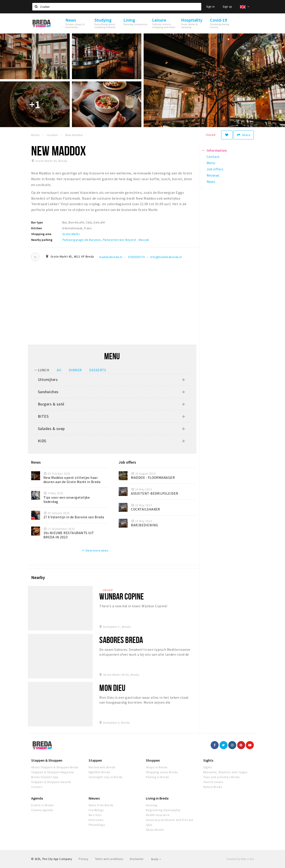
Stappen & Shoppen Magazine (53, 772)
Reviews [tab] (213, 175)
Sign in (211, 7)
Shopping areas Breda (162, 772)
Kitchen (37, 228)
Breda (156, 859)
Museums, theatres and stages (225, 772)
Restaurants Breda (102, 767)
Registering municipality (163, 810)
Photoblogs (97, 825)
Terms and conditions (109, 859)
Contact (37, 787)
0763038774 (136, 257)
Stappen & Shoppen (47, 760)
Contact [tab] (213, 157)
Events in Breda (42, 805)
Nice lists (95, 815)
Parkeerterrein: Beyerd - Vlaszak (126, 240)
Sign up (227, 7)
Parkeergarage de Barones (82, 240)
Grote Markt (71, 234)
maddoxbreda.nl (111, 257)
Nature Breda (213, 787)
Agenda (37, 798)
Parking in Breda (157, 777)
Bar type (37, 222)
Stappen (95, 760)
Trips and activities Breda (221, 777)
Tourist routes (213, 782)
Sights (208, 760)
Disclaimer (137, 859)
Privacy (83, 859)
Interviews (96, 820)
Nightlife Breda (99, 772)
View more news (95, 550)
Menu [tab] (211, 163)
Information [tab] (217, 150)
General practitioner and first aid (169, 820)
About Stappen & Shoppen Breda (55, 767)
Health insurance (158, 815)
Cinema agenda (42, 810)
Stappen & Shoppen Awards (51, 782)
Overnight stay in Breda (106, 777)
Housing (152, 805)
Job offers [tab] (215, 169)
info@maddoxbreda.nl (166, 257)
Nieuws (94, 798)
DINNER (75, 370)
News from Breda (101, 805)
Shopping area (41, 234)
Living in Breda (157, 798)
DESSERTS (98, 370)
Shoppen (153, 760)
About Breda (155, 830)
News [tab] (211, 182)
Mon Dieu (112, 688)
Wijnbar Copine (122, 596)
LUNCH (44, 370)
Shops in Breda (157, 767)
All (59, 370)
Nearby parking (42, 240)
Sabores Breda (121, 640)
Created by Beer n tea (240, 859)
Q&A (149, 825)
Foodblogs (96, 810)
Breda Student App (45, 777)
